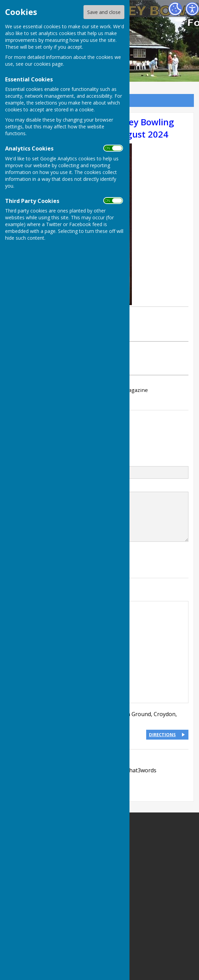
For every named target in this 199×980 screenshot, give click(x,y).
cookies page (48, 64)
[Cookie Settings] (175, 9)
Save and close (104, 12)
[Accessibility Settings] (192, 9)
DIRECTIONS (162, 734)
